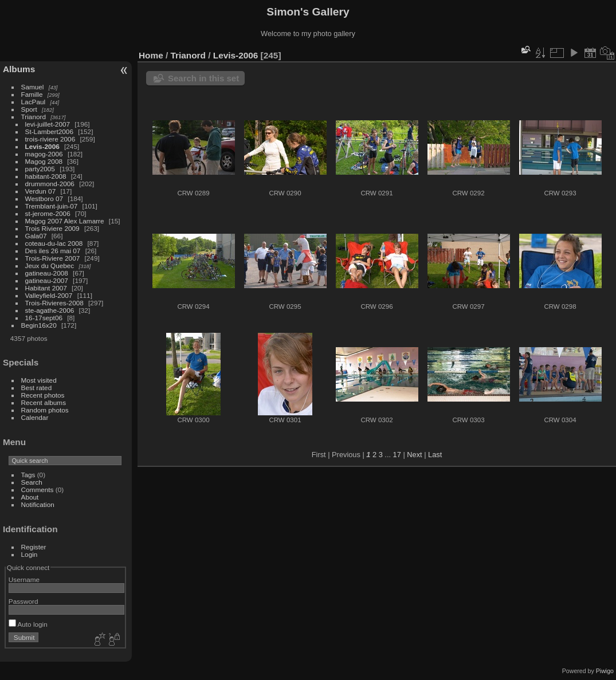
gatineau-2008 (47, 273)
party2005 (40, 169)
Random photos (45, 410)
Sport (29, 109)
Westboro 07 (44, 199)
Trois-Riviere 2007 (53, 258)
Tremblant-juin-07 (52, 206)
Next (414, 455)
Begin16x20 (39, 325)
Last (435, 455)
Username (24, 579)
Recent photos (43, 395)
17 (397, 455)
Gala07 (36, 236)
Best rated (37, 388)
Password (23, 601)
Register (34, 547)
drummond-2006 (50, 184)
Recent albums (44, 402)
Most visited (39, 380)
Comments (38, 490)
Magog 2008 (44, 161)
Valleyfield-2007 (49, 295)
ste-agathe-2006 (50, 310)
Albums (19, 69)
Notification (38, 504)
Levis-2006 (42, 146)
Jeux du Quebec (50, 266)
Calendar (35, 417)
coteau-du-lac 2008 (54, 243)
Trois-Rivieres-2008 (54, 303)
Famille (32, 94)
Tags (28, 475)
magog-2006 (44, 154)
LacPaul (34, 102)
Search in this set (203, 78)
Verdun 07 (41, 191)
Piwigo (605, 671)
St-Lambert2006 (49, 131)
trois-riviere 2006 (50, 139)
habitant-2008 (46, 176)
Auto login (28, 624)
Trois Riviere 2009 (52, 228)
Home (151, 55)
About (30, 497)
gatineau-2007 (47, 280)
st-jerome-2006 (48, 213)
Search (32, 482)
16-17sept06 (44, 318)
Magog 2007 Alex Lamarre (65, 221)
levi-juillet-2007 (48, 124)
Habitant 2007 (46, 288)
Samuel (33, 87)
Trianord (34, 117)
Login (30, 554)
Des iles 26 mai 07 (53, 251)
